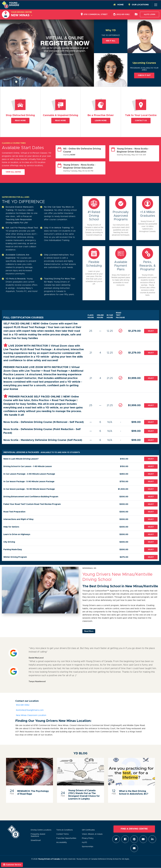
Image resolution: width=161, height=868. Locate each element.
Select (151, 331)
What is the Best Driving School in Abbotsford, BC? (134, 793)
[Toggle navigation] (156, 5)
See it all (111, 41)
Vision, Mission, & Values (92, 834)
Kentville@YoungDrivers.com (29, 710)
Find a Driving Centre (134, 829)
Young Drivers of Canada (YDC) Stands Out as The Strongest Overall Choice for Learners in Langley (84, 795)
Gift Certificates (88, 830)
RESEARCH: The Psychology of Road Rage (33, 793)
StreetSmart (36, 840)
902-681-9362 (22, 705)
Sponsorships (88, 847)
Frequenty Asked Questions (38, 835)
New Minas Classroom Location (31, 715)
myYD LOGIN (150, 14)
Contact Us (141, 121)
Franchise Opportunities (66, 838)
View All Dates (13, 172)
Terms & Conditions (65, 830)
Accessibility (62, 842)
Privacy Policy (88, 838)
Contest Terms (63, 834)
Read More (20, 121)
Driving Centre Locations (41, 830)
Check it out (144, 75)
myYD (84, 842)
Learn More (101, 121)
